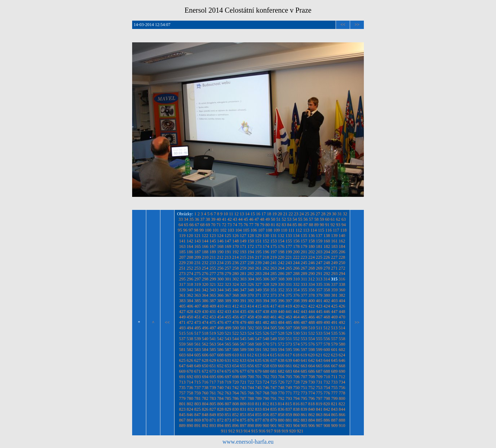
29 (329, 214)
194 (251, 252)
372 (266, 295)
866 (342, 415)
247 (319, 263)
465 (304, 317)
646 (342, 360)
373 (274, 295)
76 (246, 225)
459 (258, 317)
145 (213, 241)
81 (273, 225)
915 (255, 431)
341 (198, 290)
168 (220, 246)
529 (289, 333)
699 (243, 377)
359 (335, 290)
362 (190, 295)
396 (281, 301)
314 (327, 279)
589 (243, 350)
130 (266, 236)
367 (228, 295)
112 (299, 230)
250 (342, 263)
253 (198, 268)
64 (181, 225)
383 (182, 301)
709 (319, 377)
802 (190, 404)
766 (251, 393)
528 (281, 333)
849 (213, 415)
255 (213, 268)
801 (182, 404)
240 (266, 263)
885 (319, 420)
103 (231, 230)
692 (190, 377)
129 (258, 236)
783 (213, 398)
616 (281, 355)
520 (220, 333)
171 (243, 246)
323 (228, 284)
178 (297, 246)
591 (258, 350)
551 (289, 339)
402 (327, 301)
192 (236, 252)
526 (266, 333)
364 (205, 295)
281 (243, 274)
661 (289, 366)
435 (243, 312)
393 (258, 301)
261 (258, 268)
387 (213, 301)
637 (274, 360)
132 (281, 236)
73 (230, 225)
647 (182, 366)
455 (228, 317)
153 (274, 241)
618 (296, 355)
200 (297, 252)
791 (274, 398)
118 (344, 230)
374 (281, 295)
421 (304, 306)
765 (243, 393)
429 (198, 312)
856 (266, 415)
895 (228, 426)
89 (316, 225)
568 (251, 344)
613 (258, 355)
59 (322, 219)
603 (182, 355)
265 (289, 268)
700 (251, 377)
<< (343, 25)
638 (281, 360)
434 (236, 312)
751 (304, 388)
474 (205, 322)
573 (289, 344)
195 (258, 252)
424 (327, 306)
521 (228, 333)
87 (306, 225)
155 (289, 241)
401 (319, 301)
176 (281, 246)
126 (235, 236)
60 (327, 219)
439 (274, 312)
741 (228, 388)
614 (266, 355)
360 (342, 290)
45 (246, 219)
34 (186, 219)
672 (205, 371)
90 (322, 225)
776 (327, 393)
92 (333, 225)
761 (213, 393)
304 (251, 279)
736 (190, 388)
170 (236, 246)
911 (224, 431)
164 (190, 246)
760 (205, 393)
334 (312, 284)
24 (302, 214)
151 (258, 241)
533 (319, 333)
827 (213, 409)
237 (243, 263)
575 (304, 344)
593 (274, 350)
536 (342, 333)
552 (297, 339)
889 (182, 426)
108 (269, 230)
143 (198, 241)
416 (266, 306)
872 (220, 420)
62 (338, 219)
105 (246, 230)
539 (198, 339)
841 (319, 409)
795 (304, 398)
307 (274, 279)
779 (182, 398)
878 (266, 420)
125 (228, 236)
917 (270, 431)
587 (228, 350)
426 (342, 306)
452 (205, 317)
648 (190, 366)
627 (198, 360)
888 (342, 420)
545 (243, 339)
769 (274, 393)
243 (289, 263)
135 (304, 236)
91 (327, 225)
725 (274, 382)
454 (220, 317)
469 (335, 317)
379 (319, 295)
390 (236, 301)
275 (198, 274)
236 (236, 263)
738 (205, 388)
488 (312, 322)
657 (258, 366)
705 (289, 377)
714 (190, 382)
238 (251, 263)
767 (258, 393)
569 (258, 344)
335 (319, 284)
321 (213, 284)
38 (208, 219)
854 (251, 415)
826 (205, 409)
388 (220, 301)
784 (220, 398)
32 (345, 214)
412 (235, 306)
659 (274, 366)
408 (205, 306)
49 (268, 219)
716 (205, 382)
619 (304, 355)
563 (213, 344)
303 (243, 279)
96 (185, 230)
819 (319, 404)
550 (281, 339)
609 (228, 355)
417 (273, 306)
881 (289, 420)
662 (297, 366)
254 (205, 268)
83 (284, 225)
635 (258, 360)
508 (297, 328)
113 (306, 230)
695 (213, 377)
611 (243, 355)
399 (304, 301)
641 (304, 360)
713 (182, 382)
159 (319, 241)
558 (342, 339)
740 (220, 388)
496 (205, 328)
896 (236, 426)
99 (202, 230)
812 (266, 404)
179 (304, 246)
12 (236, 214)
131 (273, 236)
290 (312, 274)
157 (304, 241)
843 (335, 409)
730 (312, 382)
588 (236, 350)
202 (312, 252)
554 (312, 339)
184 (342, 246)
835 (274, 409)
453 (213, 317)
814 (281, 404)
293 (335, 274)
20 (280, 214)
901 (274, 426)
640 (297, 360)
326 (251, 284)
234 (220, 263)
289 (304, 274)
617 (289, 355)
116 (329, 230)
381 (335, 295)
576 (312, 344)
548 (266, 339)
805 (213, 404)
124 (220, 236)
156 (297, 241)
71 (219, 225)
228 (342, 257)
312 (311, 279)
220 (281, 257)
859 (289, 415)
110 (284, 230)
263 (274, 268)
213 (228, 257)
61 (333, 219)
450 (190, 317)
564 (220, 344)
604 (190, 355)
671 (198, 371)
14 (247, 214)
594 (281, 350)
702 (266, 377)
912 (232, 431)
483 (274, 322)
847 (198, 415)
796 (312, 398)
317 (182, 284)
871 (213, 420)
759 (198, 393)
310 (297, 279)
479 (243, 322)
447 (335, 312)
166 (205, 246)
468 (327, 317)
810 (251, 404)
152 (266, 241)
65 (186, 225)
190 (220, 252)
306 (266, 279)
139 (334, 236)
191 (228, 252)
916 (262, 431)
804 (205, 404)
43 (235, 219)
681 (274, 371)
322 (220, 284)
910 (342, 426)
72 (224, 225)
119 (182, 236)
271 (335, 268)
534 (327, 333)
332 (297, 284)
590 (251, 350)
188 (205, 252)
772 (297, 393)
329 (274, 284)
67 (197, 225)
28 (323, 214)
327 (258, 284)
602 (342, 350)
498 (220, 328)
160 (327, 241)
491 (335, 322)
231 (198, 263)
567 (243, 344)
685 (304, 371)
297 (198, 279)
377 (304, 295)
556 (327, 339)
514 (342, 328)
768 (266, 393)
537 (182, 339)
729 (304, 382)
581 (182, 350)
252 (190, 268)
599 (319, 350)
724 (266, 382)
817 (304, 404)
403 (335, 301)
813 (273, 404)
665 (319, 366)
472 (190, 322)
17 (264, 214)
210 (205, 257)
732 (327, 382)
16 (258, 214)
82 (278, 225)
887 (335, 420)
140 (342, 236)
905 (304, 426)
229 (182, 263)
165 (198, 246)
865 (335, 415)
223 (304, 257)
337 (335, 284)
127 (243, 236)
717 (213, 382)
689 (335, 371)
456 (236, 317)
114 (314, 230)
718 (220, 382)
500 (236, 328)
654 (236, 366)
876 (251, 420)
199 (289, 252)
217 (258, 257)
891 (198, 426)
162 (342, 241)
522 (236, 333)
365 (213, 295)
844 (342, 409)
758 (190, 393)
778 (342, 393)
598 (312, 350)
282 (251, 274)
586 (220, 350)
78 (257, 225)
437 (258, 312)
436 (251, 312)
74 (235, 225)
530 (297, 333)
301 (228, 279)
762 (220, 393)
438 (266, 312)
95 (180, 230)
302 (236, 279)
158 (312, 241)
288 (297, 274)
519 (213, 333)
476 (220, 322)
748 (281, 388)
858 (281, 415)
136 (311, 236)
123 (213, 236)
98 (196, 230)
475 (213, 322)
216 (251, 257)
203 (319, 252)
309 (289, 279)
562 (205, 344)
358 (327, 290)
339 (182, 290)
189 (213, 252)
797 (319, 398)
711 (335, 377)
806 (220, 404)
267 (304, 268)
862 (312, 415)
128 (251, 236)
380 (327, 295)
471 (182, 322)
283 (258, 274)
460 (266, 317)
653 (228, 366)
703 (274, 377)
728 (297, 382)
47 (257, 219)
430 (205, 312)
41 (224, 219)
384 (190, 301)
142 (190, 241)
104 (239, 230)
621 (319, 355)
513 (334, 328)
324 (236, 284)
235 (228, 263)
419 (289, 306)
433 (228, 312)
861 (304, 415)
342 (205, 290)
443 (304, 312)
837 (289, 409)
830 (236, 409)
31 (340, 214)
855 (258, 415)
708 (312, 377)
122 (205, 236)
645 (335, 360)
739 (213, 388)
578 (327, 344)
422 (311, 306)
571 (274, 344)
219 (273, 257)
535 (335, 333)
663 (304, 366)
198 (281, 252)
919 (285, 431)
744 (251, 388)
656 (251, 366)
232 (205, 263)
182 (327, 246)
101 (216, 230)
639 (289, 360)
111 (291, 230)
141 (182, 241)
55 (300, 219)
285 (274, 274)
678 (251, 371)
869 (198, 420)
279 (228, 274)
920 (293, 431)
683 (289, 371)
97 (191, 230)
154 (281, 241)
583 (198, 350)
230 (190, 263)
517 (198, 333)
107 (261, 230)
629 (213, 360)
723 (258, 382)
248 (327, 263)
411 (228, 306)
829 (228, 409)
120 (190, 236)
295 (182, 279)
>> (357, 25)
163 (182, 246)
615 (273, 355)
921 (300, 431)
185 (182, 252)
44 (240, 219)
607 (213, 355)
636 (266, 360)
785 (228, 398)
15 (253, 214)
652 (220, 366)
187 (198, 252)
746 (266, 388)
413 (243, 306)
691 (182, 377)
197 (274, 252)
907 (319, 426)
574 (297, 344)
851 (228, 415)
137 (319, 236)
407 (198, 306)
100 (208, 230)
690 (342, 371)
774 (312, 393)
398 (297, 301)
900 (266, 426)
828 (220, 409)
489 (319, 322)
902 (281, 426)
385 (198, 301)
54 (295, 219)
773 (304, 393)
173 (258, 246)
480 (251, 322)
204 (327, 252)
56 (306, 219)
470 (342, 317)
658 (266, 366)
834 (266, 409)
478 (236, 322)
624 (342, 355)
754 (327, 388)
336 (327, 284)
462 (281, 317)
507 (289, 328)
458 (251, 317)
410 (220, 306)
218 (266, 257)
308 (281, 279)
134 (296, 236)
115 (321, 230)
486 (297, 322)
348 (251, 290)
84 (289, 225)
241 (274, 263)
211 (213, 257)
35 (192, 219)
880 (281, 420)
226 (327, 257)
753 (319, 388)
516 (190, 333)
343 (213, 290)
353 (289, 290)
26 (312, 214)
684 (297, 371)
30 (334, 214)
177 (289, 246)
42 (230, 219)
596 (297, 350)
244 (297, 263)
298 (205, 279)
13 (242, 214)
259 (243, 268)
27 (318, 214)
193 (243, 252)
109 (277, 230)
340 (190, 290)
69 (208, 225)
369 (243, 295)
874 (236, 420)
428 (190, 312)
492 (342, 322)
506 (281, 328)
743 (243, 388)
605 (198, 355)
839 (304, 409)
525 (258, 333)
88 (311, 225)
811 (258, 404)
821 (334, 404)
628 (205, 360)
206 (342, 252)
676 (236, 371)
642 (312, 360)
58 (316, 219)
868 (190, 420)
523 (243, 333)
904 (297, 426)
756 (342, 388)
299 (213, 279)
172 (251, 246)
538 (190, 339)
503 (258, 328)
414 (251, 306)
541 (213, 339)
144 (205, 241)
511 (319, 328)
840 (312, 409)
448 (342, 312)
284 (266, 274)
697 (228, 377)
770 (281, 393)
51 (278, 219)
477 (228, 322)
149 (243, 241)
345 (228, 290)
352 (281, 290)
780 (190, 398)
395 (274, 301)
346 (236, 290)
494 (190, 328)
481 (258, 322)
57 (311, 219)
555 (319, 339)
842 (327, 409)
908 (327, 426)
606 (205, 355)
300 (220, 279)
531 (304, 333)
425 (334, 306)
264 (281, 268)
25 (307, 214)
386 (205, 301)
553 (304, 339)
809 (243, 404)
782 (205, 398)
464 (297, 317)
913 (239, 431)
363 (198, 295)
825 (198, 409)
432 (220, 312)
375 (289, 295)
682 (281, 371)
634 (251, 360)
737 (198, 388)
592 (266, 350)
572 (281, 344)
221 (289, 257)
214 (235, 257)
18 (269, 214)
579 (335, 344)
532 (312, 333)
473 (198, 322)
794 (297, 398)
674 (220, 371)
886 (327, 420)
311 (304, 279)
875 (243, 420)
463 (289, 317)
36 (197, 219)
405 (182, 306)
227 (334, 257)
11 (231, 214)
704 (281, 377)
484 (281, 322)
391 (243, 301)
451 (198, 317)
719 (228, 382)
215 (243, 257)
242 (281, 263)
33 (181, 219)
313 (319, 279)
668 (342, 366)
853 (243, 415)
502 (251, 328)
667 (335, 366)
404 (342, 301)
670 (190, 371)
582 (190, 350)
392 (251, 301)
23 (296, 214)
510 (312, 328)
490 (327, 322)
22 (291, 214)
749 (289, 388)
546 (251, 339)
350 (266, 290)
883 (304, 420)
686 (312, 371)
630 (220, 360)
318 (190, 284)
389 (228, 301)
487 (304, 322)
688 (327, 371)
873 (228, 420)
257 (228, 268)
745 (258, 388)
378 (312, 295)
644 (327, 360)
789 (258, 398)
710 (327, 377)
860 (297, 415)
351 (274, 290)
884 (312, 420)
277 (213, 274)
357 (319, 290)
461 (274, 317)
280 (236, 274)
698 (236, 377)
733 (335, 382)
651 (213, 366)
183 (335, 246)
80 (268, 225)
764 (236, 393)
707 (304, 377)
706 (297, 377)
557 (335, 339)
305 (258, 279)
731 (319, 382)
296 (190, 279)
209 (198, 257)
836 (281, 409)
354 (297, 290)
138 (327, 236)
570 (266, 344)
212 (220, 257)
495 (198, 328)
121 (197, 236)
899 (258, 426)
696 (220, 377)
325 (243, 284)
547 (258, 339)
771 (289, 393)
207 (182, 257)
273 (182, 274)
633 (243, 360)
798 (327, 398)
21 (285, 214)
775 (319, 393)
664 (312, 366)
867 (182, 420)
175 (274, 246)
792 (281, 398)
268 (312, 268)
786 (236, 398)
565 (228, 344)
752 (312, 388)
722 (251, 382)
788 (251, 398)
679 (258, 371)
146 (220, 241)
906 (312, 426)
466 (312, 317)
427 (182, 312)
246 (312, 263)
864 (327, 415)
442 (297, 312)
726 (281, 382)
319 (198, 284)
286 (281, 274)
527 (274, 333)
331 (289, 284)
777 (335, 393)
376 (297, 295)
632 (236, 360)
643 (319, 360)
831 (243, 409)
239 (258, 263)
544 (236, 339)
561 (198, 344)
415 (258, 306)
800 (342, 398)
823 (182, 409)
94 (344, 225)
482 (266, 322)
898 (251, 426)
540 (205, 339)
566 (236, 344)
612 (251, 355)
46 (251, 219)
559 (182, 344)
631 (228, 360)
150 (251, 241)
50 (273, 219)
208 (190, 257)
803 (198, 404)
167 (213, 246)
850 (220, 415)
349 (258, 290)
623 (334, 355)
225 (319, 257)
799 (335, 398)
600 (327, 350)
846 (190, 415)
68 (202, 225)
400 (312, 301)
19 (274, 214)
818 (311, 404)
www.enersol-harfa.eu (248, 442)
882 (297, 420)
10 (226, 214)
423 (319, 306)
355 (304, 290)
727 (289, 382)
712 (342, 377)
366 (220, 295)
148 (236, 241)
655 (243, 366)
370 (251, 295)
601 (335, 350)
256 (220, 268)
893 (213, 426)
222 (296, 257)
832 (251, 409)
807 (228, 404)
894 (220, 426)
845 (182, 415)
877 (258, 420)
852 (236, 415)
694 (205, 377)
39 (213, 219)
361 (182, 295)
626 (190, 360)
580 (342, 344)
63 (344, 219)
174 (266, 246)
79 (262, 225)
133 (289, 236)
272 (342, 268)
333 (304, 284)
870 (205, 420)
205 (335, 252)
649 (198, 366)
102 (223, 230)
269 (319, 268)
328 (266, 284)
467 (319, 317)
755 (335, 388)
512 (327, 328)
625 (182, 360)
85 (295, 225)
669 (182, 371)
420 (296, 306)
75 (240, 225)
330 (281, 284)
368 (236, 295)
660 (281, 366)
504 (266, 328)
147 (228, 241)
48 (262, 219)
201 (304, 252)
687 (319, 371)
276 (205, 274)
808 (236, 404)
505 (274, 328)
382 (342, 295)
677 (243, 371)
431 (213, 312)
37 (202, 219)
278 (220, 274)
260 (251, 268)
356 (312, 290)
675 (228, 371)
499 (228, 328)
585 (213, 350)
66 (192, 225)
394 (266, 301)
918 (277, 431)
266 (297, 268)
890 (190, 426)
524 (251, 333)
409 (213, 306)
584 (205, 350)
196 (266, 252)
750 (297, 388)
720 (236, 382)
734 (342, 382)
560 (190, 344)
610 (236, 355)
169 (228, 246)
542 (220, 339)
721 (243, 382)
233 (213, 263)
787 (243, 398)
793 (289, 398)
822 (342, 404)
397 (289, 301)
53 (289, 219)
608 (220, 355)
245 (304, 263)
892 (205, 426)
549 (274, 339)
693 (198, 377)
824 (190, 409)
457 (243, 317)
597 (304, 350)
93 (338, 225)
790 (266, 398)
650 (205, 366)
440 (281, 312)
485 (289, 322)
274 (190, 274)
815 (289, 404)
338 (342, 284)
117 (336, 230)
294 (342, 274)
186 (190, 252)
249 (335, 263)
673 (213, 371)
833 (258, 409)
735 (182, 388)
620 (311, 355)
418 (281, 306)
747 (274, 388)
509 (304, 328)
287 (289, 274)
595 (289, 350)
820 (327, 404)
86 (300, 225)
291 (319, 274)
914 (247, 431)
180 (312, 246)
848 (205, 415)
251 (182, 268)
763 (228, 393)
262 (266, 268)
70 (213, 225)
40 (219, 219)
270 (327, 268)
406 (190, 306)
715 (198, 382)
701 (258, 377)
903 (289, 426)
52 (284, 219)
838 (297, 409)
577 (319, 344)
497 (213, 328)
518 (205, 333)
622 (327, 355)
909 (335, 426)
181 (319, 246)
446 (327, 312)
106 (254, 230)
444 (312, 312)
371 (258, 295)
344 (220, 290)
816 (296, 404)
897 (243, 426)
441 (289, 312)
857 (274, 415)
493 (182, 328)
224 (311, 257)
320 (205, 284)
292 (327, 274)
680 (266, 371)
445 (319, 312)
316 (342, 279)
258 (236, 268)
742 (236, 388)
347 (243, 290)
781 (198, 398)
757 (182, 393)
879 (274, 420)
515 (182, 333)
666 (327, 366)
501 (243, 328)
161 (335, 241)
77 (251, 225)
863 (319, 415)
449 (182, 317)
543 (228, 339)
